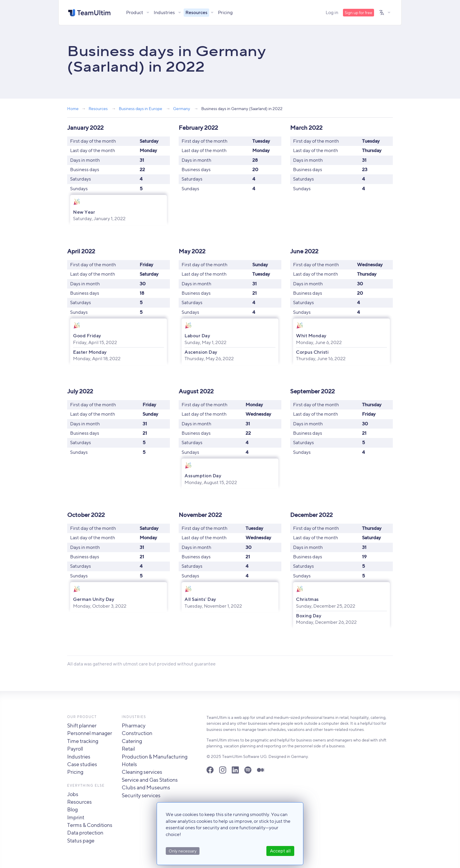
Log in (332, 12)
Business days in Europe (141, 108)
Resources (197, 12)
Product (135, 12)
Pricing (226, 12)
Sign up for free (358, 13)
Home (73, 108)
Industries (165, 12)
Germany (182, 108)
